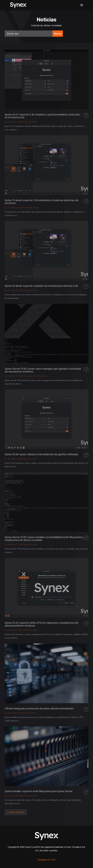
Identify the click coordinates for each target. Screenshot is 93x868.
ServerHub (37, 376)
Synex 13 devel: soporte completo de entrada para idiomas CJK (41, 286)
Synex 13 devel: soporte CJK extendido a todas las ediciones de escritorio (42, 202)
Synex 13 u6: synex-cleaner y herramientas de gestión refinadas (41, 454)
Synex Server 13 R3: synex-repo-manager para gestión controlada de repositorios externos (43, 370)
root (9, 122)
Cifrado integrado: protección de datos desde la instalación (39, 708)
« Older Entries (16, 812)
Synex (35, 122)
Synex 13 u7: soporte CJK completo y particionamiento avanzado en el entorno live (42, 116)
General (28, 713)
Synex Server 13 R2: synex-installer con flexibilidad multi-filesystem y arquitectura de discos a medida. (44, 539)
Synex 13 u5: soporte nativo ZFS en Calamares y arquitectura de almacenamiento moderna (41, 624)
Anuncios (27, 122)
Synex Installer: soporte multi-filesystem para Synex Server (39, 791)
